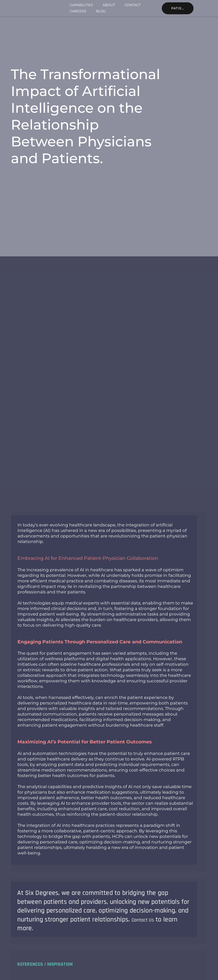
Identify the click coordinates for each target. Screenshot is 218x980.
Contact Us (147, 919)
